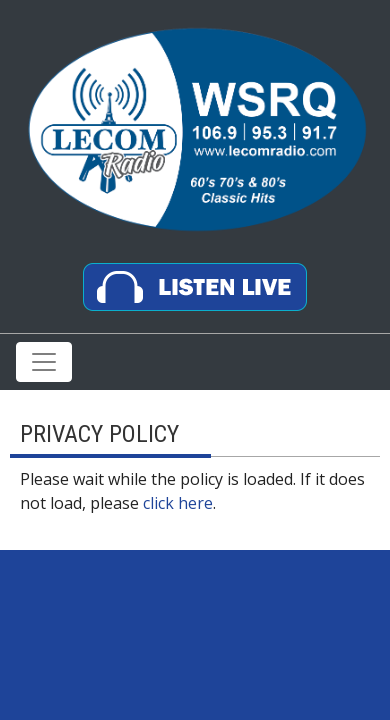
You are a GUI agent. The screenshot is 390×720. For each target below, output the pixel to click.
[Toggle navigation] (44, 362)
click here (178, 503)
